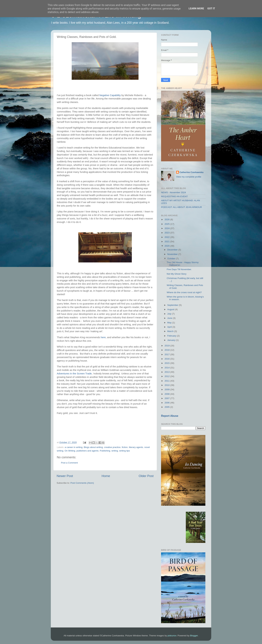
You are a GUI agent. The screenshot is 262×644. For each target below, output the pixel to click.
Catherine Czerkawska (191, 172)
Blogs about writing (93, 447)
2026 (167, 219)
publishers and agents (88, 451)
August (171, 309)
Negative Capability (110, 95)
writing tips (125, 451)
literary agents (136, 447)
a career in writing (74, 447)
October (172, 259)
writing (115, 451)
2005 (167, 407)
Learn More (196, 9)
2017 (167, 354)
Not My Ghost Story (177, 274)
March (171, 331)
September (173, 305)
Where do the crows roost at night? (184, 292)
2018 (167, 350)
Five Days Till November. (179, 269)
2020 (167, 246)
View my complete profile (189, 177)
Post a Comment (69, 463)
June (170, 318)
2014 (167, 368)
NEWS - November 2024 (174, 192)
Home (106, 476)
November (173, 254)
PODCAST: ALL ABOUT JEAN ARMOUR (182, 207)
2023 (167, 233)
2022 (167, 237)
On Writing (70, 451)
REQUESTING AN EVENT (174, 196)
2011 (167, 381)
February (172, 336)
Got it (211, 9)
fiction (125, 447)
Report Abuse (170, 416)
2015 (167, 363)
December (173, 250)
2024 (167, 228)
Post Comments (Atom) (82, 483)
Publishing (105, 451)
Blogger (194, 636)
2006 (167, 403)
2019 (167, 346)
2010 (167, 385)
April (170, 327)
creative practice (112, 447)
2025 (167, 224)
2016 (167, 359)
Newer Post (65, 476)
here (103, 337)
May (170, 323)
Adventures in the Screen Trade (74, 374)
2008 (167, 394)
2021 (167, 241)
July (170, 314)
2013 (167, 372)
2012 (167, 376)
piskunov (172, 636)
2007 (167, 398)
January (172, 340)
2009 (167, 389)
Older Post (146, 476)
